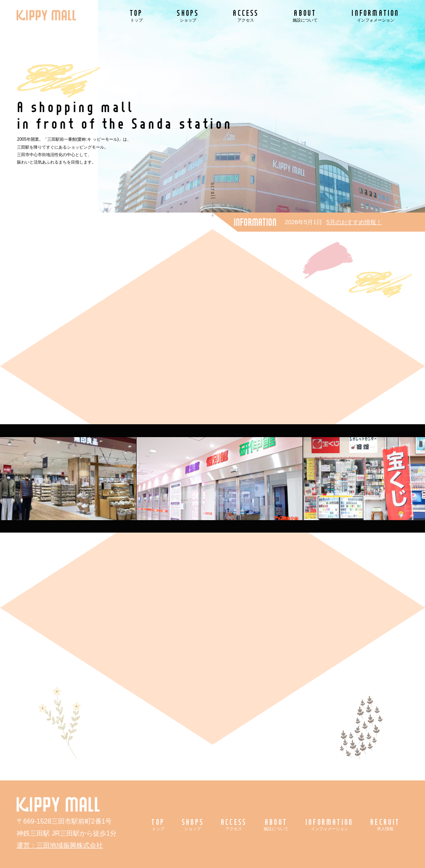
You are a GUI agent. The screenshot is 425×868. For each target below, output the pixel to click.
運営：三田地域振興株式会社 (60, 845)
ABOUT (305, 15)
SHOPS (188, 15)
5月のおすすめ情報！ (354, 222)
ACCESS (246, 15)
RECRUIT (385, 824)
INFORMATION (375, 15)
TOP (137, 15)
